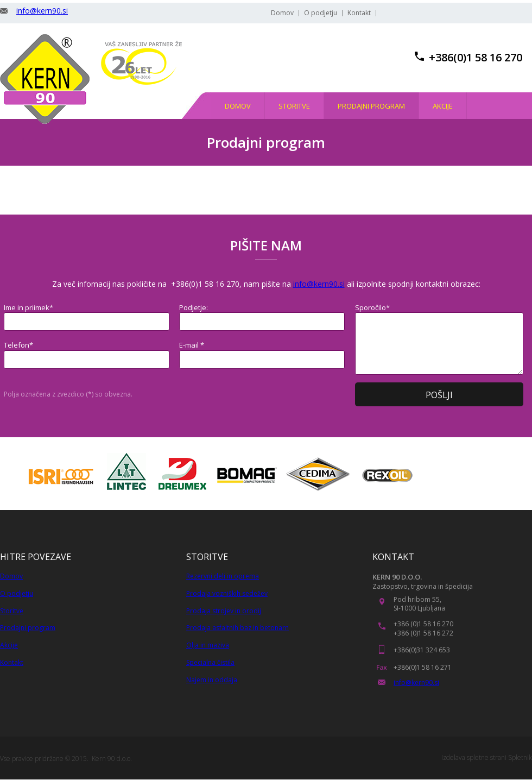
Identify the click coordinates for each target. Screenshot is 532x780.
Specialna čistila (210, 662)
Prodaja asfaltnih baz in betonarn (237, 628)
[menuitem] (238, 106)
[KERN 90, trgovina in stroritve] (45, 79)
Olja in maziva (208, 645)
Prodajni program (28, 628)
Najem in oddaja (212, 680)
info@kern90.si (42, 11)
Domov (11, 576)
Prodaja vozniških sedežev (227, 593)
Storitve (12, 611)
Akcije (9, 645)
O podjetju (17, 593)
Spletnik (520, 757)
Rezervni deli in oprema (223, 576)
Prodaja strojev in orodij (224, 611)
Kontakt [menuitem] (359, 13)
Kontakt (12, 662)
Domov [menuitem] (282, 13)
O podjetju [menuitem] (321, 13)
